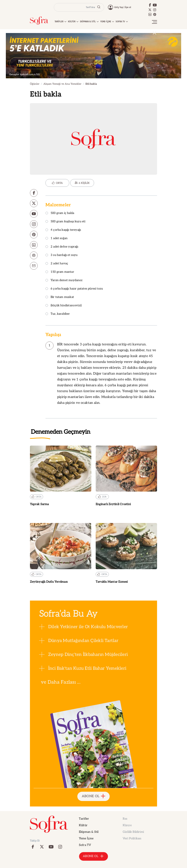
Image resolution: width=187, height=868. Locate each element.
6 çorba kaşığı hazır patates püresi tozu (74, 289)
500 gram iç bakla (60, 213)
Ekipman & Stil (89, 832)
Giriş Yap (119, 7)
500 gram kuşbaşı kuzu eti (65, 222)
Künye (127, 825)
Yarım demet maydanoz (64, 280)
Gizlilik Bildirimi (133, 832)
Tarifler (84, 819)
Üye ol (128, 7)
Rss (125, 819)
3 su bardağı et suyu (62, 255)
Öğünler (35, 84)
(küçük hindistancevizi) (64, 306)
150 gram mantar (60, 272)
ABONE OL (94, 796)
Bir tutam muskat (60, 297)
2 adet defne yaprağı (62, 247)
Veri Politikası (132, 839)
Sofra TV (85, 845)
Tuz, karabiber (58, 314)
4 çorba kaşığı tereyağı (63, 230)
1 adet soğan (57, 238)
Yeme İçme (86, 839)
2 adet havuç (57, 264)
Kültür (83, 825)
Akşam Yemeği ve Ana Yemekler (62, 84)
